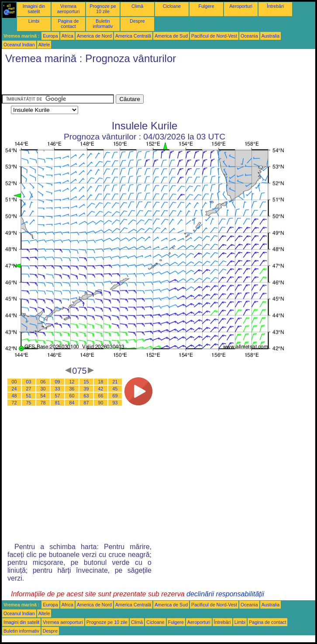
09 (58, 382)
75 (29, 403)
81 (58, 403)
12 (72, 382)
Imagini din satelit (34, 9)
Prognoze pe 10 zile (103, 9)
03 (29, 382)
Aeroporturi (241, 6)
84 (72, 403)
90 (101, 403)
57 (58, 396)
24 (14, 389)
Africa (67, 36)
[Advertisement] (104, 81)
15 (86, 382)
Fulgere (206, 6)
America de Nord (94, 36)
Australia (270, 36)
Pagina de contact (69, 24)
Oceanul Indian (19, 45)
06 (43, 382)
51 (29, 396)
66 (101, 396)
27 (29, 389)
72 (14, 403)
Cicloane (172, 6)
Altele (44, 45)
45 (115, 389)
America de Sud (171, 36)
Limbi (34, 21)
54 (43, 396)
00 (14, 382)
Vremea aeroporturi (69, 9)
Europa (50, 36)
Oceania (249, 36)
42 (101, 389)
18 (101, 382)
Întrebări (275, 6)
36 (72, 389)
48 (14, 396)
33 (58, 389)
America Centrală (133, 36)
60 (72, 396)
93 (115, 403)
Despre (137, 21)
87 (86, 403)
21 (115, 382)
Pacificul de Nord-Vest (214, 36)
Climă (137, 6)
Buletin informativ (103, 24)
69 (115, 396)
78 (43, 403)
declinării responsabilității (225, 594)
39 (86, 389)
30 (43, 389)
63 (86, 396)
